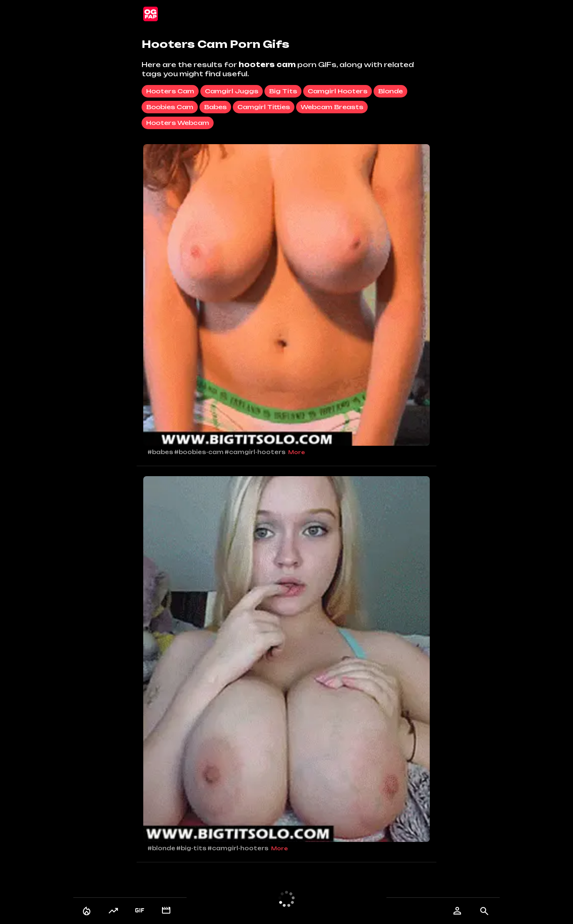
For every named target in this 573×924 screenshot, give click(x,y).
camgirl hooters (338, 91)
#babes (160, 452)
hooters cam (170, 91)
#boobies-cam (199, 452)
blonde (390, 91)
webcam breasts (332, 107)
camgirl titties (264, 107)
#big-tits (191, 848)
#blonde (161, 848)
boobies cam (170, 107)
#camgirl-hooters (255, 452)
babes (215, 107)
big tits (283, 91)
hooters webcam (178, 123)
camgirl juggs (232, 91)
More (296, 452)
